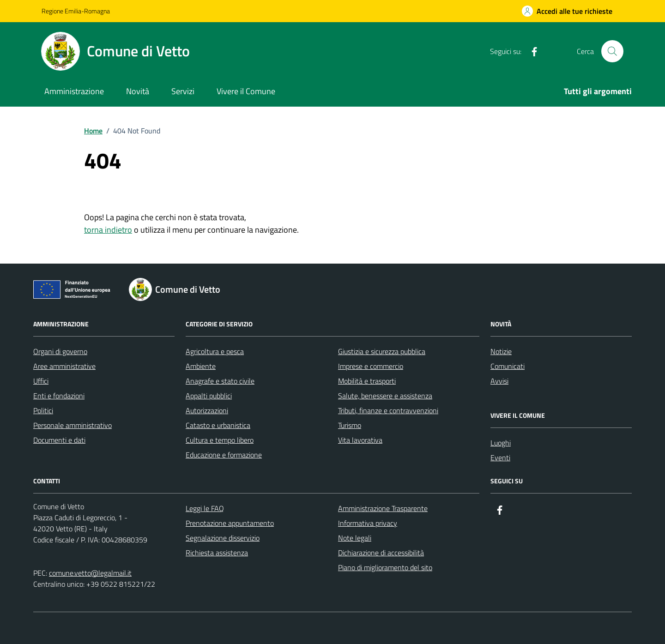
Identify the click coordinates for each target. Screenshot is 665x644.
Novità (138, 91)
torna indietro (108, 230)
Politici (43, 410)
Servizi (183, 91)
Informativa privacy (368, 523)
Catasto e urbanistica (218, 425)
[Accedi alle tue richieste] (567, 11)
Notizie (501, 351)
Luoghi (501, 443)
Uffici (41, 381)
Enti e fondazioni (59, 396)
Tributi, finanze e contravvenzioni (388, 410)
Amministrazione (74, 91)
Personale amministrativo (73, 425)
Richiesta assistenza (217, 553)
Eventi (500, 457)
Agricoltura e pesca (215, 351)
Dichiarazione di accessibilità (381, 553)
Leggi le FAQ (205, 508)
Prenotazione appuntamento (230, 523)
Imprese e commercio (371, 366)
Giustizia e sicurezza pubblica (382, 351)
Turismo (350, 425)
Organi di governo (60, 351)
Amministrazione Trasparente (383, 508)
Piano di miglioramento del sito (385, 567)
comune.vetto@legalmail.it (90, 573)
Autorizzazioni (207, 410)
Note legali (355, 538)
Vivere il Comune (246, 91)
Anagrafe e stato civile (220, 381)
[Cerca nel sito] (612, 51)
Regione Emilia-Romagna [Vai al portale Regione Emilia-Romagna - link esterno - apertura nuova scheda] (76, 11)
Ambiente (201, 366)
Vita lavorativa (360, 440)
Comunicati (508, 366)
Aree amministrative (64, 366)
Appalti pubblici (209, 396)
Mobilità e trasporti (367, 381)
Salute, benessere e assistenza (385, 396)
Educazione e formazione (224, 455)
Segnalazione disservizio (223, 538)
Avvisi (499, 381)
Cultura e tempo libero (220, 440)
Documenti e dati (59, 440)
